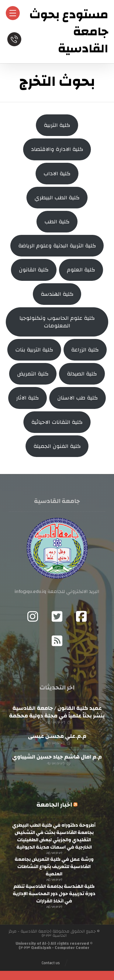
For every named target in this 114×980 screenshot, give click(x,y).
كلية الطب (57, 222)
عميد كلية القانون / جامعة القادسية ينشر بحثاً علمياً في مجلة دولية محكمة (57, 712)
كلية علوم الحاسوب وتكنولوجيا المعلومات (57, 322)
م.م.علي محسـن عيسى (57, 736)
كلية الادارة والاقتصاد (57, 149)
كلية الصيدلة (82, 374)
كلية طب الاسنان (78, 398)
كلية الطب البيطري (57, 198)
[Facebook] (81, 616)
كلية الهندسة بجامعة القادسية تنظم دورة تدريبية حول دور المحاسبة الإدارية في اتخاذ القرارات (54, 894)
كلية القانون (34, 270)
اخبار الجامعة (54, 805)
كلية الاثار (28, 398)
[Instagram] (33, 616)
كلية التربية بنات (34, 350)
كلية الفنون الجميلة (57, 446)
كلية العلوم (81, 270)
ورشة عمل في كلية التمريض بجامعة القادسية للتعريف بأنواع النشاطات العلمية (54, 867)
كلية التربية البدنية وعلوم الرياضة (57, 246)
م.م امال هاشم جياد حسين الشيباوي (57, 757)
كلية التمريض (33, 374)
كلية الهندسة (57, 294)
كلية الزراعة (85, 350)
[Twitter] (57, 616)
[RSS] (57, 641)
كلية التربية (57, 125)
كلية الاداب (57, 174)
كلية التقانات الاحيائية (57, 422)
